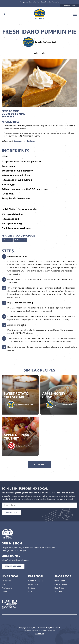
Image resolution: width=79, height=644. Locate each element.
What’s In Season (35, 581)
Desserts (18, 141)
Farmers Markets (61, 584)
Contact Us (40, 634)
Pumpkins (7, 240)
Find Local (6, 581)
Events (5, 584)
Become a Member (13, 566)
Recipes (31, 588)
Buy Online (59, 588)
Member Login (69, 6)
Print (36, 53)
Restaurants (33, 584)
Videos (5, 592)
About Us (58, 592)
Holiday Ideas (29, 141)
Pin (44, 53)
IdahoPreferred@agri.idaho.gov (16, 560)
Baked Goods (20, 240)
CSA (30, 592)
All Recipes (40, 465)
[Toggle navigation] (75, 14)
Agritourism (7, 588)
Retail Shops (60, 581)
